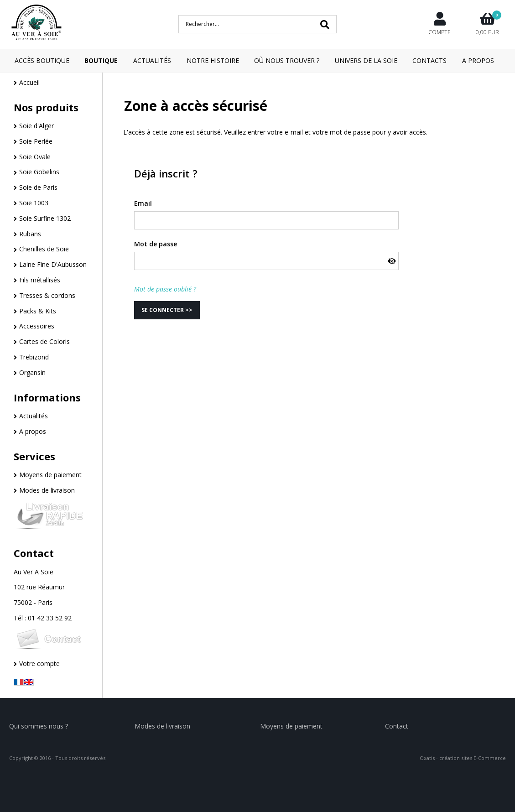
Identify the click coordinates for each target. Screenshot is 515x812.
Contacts (429, 60)
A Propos (478, 60)
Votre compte (39, 664)
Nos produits (46, 107)
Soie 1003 (34, 203)
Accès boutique (42, 60)
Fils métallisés (40, 280)
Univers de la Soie (366, 60)
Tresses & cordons (47, 295)
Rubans (30, 234)
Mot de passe (156, 244)
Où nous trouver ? (287, 60)
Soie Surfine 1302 (45, 218)
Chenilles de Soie (44, 249)
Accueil (29, 82)
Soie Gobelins (39, 172)
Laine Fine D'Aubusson (53, 264)
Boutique (101, 60)
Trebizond (34, 357)
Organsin (32, 372)
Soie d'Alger (36, 126)
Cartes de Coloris (44, 341)
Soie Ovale (35, 157)
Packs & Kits (38, 311)
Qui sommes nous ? (39, 726)
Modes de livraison (47, 490)
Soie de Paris (38, 187)
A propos (33, 431)
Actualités (152, 60)
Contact (34, 553)
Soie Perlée (36, 141)
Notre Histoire (213, 60)
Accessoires (37, 326)
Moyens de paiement (50, 475)
